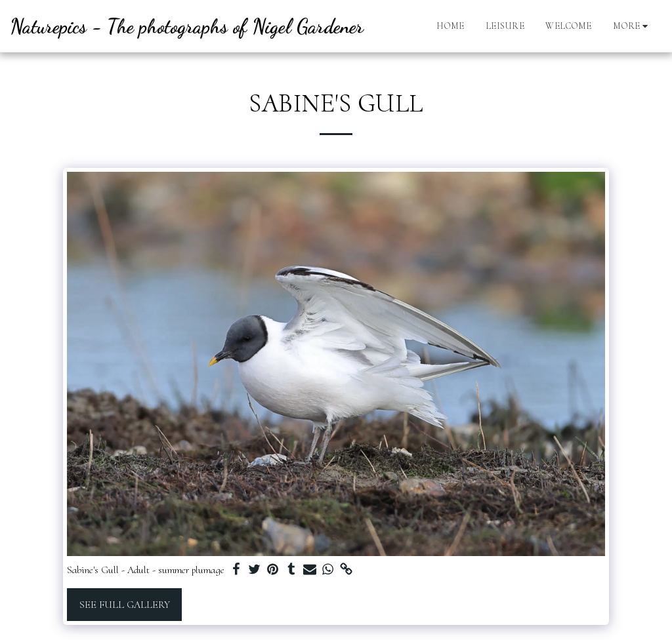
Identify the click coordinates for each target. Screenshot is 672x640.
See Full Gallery (125, 605)
